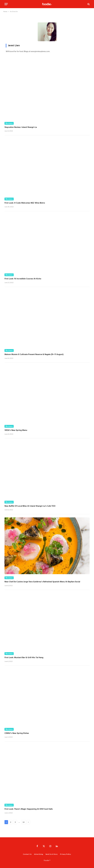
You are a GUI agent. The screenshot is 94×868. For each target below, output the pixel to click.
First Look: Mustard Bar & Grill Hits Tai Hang (24, 658)
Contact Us (27, 854)
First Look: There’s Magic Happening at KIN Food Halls (29, 809)
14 (24, 822)
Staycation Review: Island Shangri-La (21, 127)
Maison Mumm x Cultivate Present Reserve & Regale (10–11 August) (34, 355)
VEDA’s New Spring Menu (16, 430)
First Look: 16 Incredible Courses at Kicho (23, 279)
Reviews (9, 123)
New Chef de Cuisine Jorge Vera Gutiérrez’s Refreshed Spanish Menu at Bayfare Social (42, 582)
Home (5, 11)
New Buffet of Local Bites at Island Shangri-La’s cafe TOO (30, 506)
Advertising (38, 854)
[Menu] (6, 4)
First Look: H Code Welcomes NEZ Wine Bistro (25, 203)
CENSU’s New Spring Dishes (17, 733)
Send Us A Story (52, 854)
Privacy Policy (66, 854)
